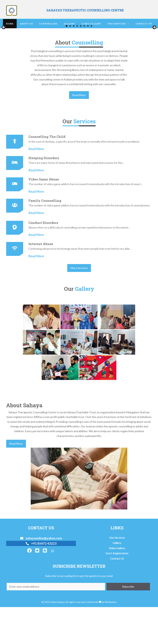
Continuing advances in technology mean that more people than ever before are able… (80, 286)
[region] (79, 47)
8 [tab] (91, 63)
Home (10, 24)
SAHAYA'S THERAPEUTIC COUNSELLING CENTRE (85, 10)
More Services (79, 305)
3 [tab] (74, 63)
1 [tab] (67, 63)
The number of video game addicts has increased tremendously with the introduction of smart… (85, 221)
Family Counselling (45, 237)
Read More (79, 132)
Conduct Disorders (43, 259)
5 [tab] (81, 63)
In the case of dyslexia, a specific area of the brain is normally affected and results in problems (84, 178)
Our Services (120, 24)
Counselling (48, 24)
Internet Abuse (41, 281)
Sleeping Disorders (44, 195)
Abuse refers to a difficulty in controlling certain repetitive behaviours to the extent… (79, 264)
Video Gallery (91, 24)
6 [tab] (84, 63)
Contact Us (144, 24)
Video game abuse (44, 216)
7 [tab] (88, 63)
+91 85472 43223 (41, 580)
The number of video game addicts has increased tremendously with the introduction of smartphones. (89, 242)
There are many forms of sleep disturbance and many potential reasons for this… (76, 200)
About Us (26, 24)
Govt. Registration (117, 590)
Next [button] (154, 46)
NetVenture (111, 639)
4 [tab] (77, 63)
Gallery (69, 24)
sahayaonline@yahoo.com (41, 575)
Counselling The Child (47, 174)
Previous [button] (4, 46)
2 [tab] (70, 63)
